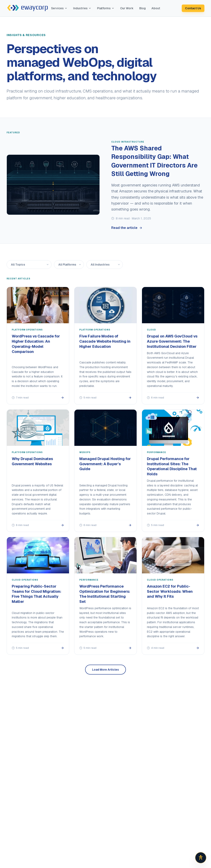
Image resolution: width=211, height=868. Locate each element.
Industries (82, 8)
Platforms (106, 8)
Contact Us (193, 8)
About (156, 8)
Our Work (127, 8)
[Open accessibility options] (201, 858)
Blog (142, 8)
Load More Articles (105, 670)
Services (59, 8)
